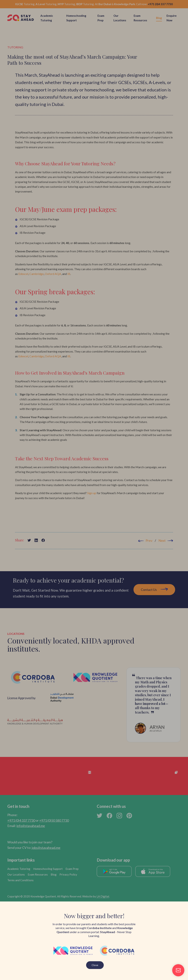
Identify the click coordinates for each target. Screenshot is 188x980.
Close (95, 965)
